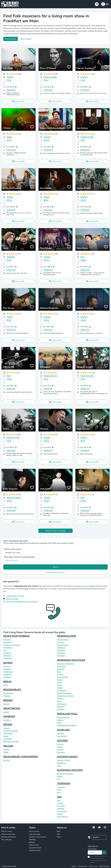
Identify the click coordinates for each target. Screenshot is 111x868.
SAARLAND (63, 730)
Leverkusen (62, 691)
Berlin (6, 685)
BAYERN (8, 663)
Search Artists (11, 39)
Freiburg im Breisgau (12, 645)
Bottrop (60, 674)
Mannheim (8, 642)
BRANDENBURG (12, 690)
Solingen (60, 709)
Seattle (60, 814)
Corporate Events (35, 848)
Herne (59, 685)
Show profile (20, 101)
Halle (59, 766)
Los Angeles (62, 811)
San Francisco (62, 817)
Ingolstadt (7, 674)
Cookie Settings (104, 866)
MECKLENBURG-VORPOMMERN (21, 757)
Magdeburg (62, 763)
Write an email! (12, 599)
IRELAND (8, 746)
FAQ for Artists (7, 831)
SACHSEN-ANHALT (67, 757)
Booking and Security (9, 837)
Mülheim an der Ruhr (65, 696)
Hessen (6, 728)
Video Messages (35, 834)
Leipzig (60, 747)
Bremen (7, 704)
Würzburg (7, 677)
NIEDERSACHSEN (66, 636)
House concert (34, 831)
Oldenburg (61, 648)
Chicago (60, 803)
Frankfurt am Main (11, 731)
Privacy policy (83, 866)
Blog (59, 831)
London (6, 712)
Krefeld (60, 688)
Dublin (6, 752)
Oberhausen (62, 704)
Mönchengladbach (64, 693)
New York (61, 806)
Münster (60, 699)
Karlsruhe (7, 640)
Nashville (61, 809)
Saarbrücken (62, 736)
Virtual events (34, 845)
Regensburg (8, 672)
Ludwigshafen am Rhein (67, 725)
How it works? (26, 39)
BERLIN (7, 682)
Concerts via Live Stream (38, 837)
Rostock (7, 760)
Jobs (58, 834)
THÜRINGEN (64, 783)
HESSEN (8, 724)
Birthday (32, 842)
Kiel (58, 779)
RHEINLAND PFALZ (67, 714)
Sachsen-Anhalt (63, 760)
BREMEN (8, 700)
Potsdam (7, 696)
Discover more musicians (55, 531)
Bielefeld (61, 669)
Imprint (74, 866)
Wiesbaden (8, 733)
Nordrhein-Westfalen (66, 664)
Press (59, 837)
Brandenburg (9, 693)
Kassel (6, 736)
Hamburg (7, 720)
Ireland (6, 750)
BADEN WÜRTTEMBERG (16, 636)
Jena (59, 792)
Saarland (60, 733)
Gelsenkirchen (63, 677)
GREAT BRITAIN (12, 708)
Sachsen (60, 744)
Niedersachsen (63, 640)
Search (56, 567)
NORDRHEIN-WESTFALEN (71, 660)
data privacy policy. (98, 861)
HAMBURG (9, 716)
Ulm (5, 650)
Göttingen (61, 656)
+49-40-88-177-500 (15, 596)
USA (59, 797)
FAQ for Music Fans (8, 834)
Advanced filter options (56, 572)
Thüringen (61, 787)
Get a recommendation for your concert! (22, 602)
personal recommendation (84, 586)
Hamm (60, 682)
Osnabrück (61, 650)
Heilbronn (7, 653)
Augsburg (7, 669)
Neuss (59, 701)
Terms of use (93, 866)
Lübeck (60, 776)
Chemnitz (61, 752)
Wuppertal (61, 666)
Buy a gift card (6, 840)
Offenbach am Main (11, 741)
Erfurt (59, 790)
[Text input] (95, 852)
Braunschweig (63, 645)
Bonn (59, 672)
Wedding (32, 840)
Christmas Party (35, 850)
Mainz (59, 723)
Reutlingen (8, 658)
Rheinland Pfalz (63, 717)
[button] (105, 4)
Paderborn (61, 707)
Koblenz (60, 720)
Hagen (60, 680)
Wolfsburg (61, 653)
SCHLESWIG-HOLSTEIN (70, 770)
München (7, 666)
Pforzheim (7, 656)
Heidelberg (8, 648)
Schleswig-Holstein (65, 774)
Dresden (60, 750)
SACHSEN (62, 741)
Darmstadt (8, 739)
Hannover (61, 642)
